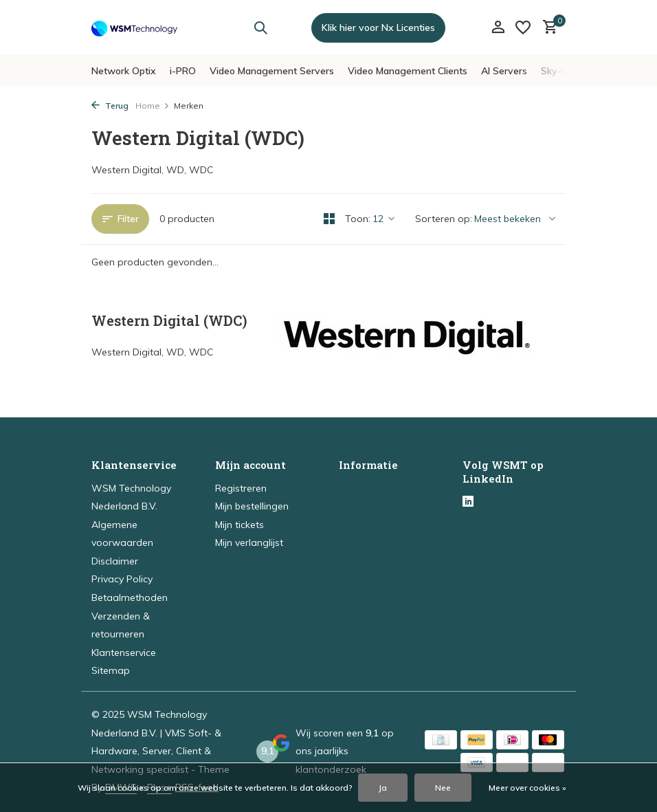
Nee (443, 788)
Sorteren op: (444, 219)
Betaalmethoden (130, 597)
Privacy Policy (122, 579)
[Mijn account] (498, 28)
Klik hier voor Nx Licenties (378, 28)
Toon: (358, 219)
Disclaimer (115, 561)
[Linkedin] (468, 503)
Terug (110, 106)
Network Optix (124, 71)
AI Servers (504, 71)
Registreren (241, 488)
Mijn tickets (240, 525)
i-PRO (183, 71)
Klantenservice (124, 652)
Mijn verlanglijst (249, 542)
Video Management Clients (408, 71)
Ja (383, 788)
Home (153, 106)
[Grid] (329, 219)
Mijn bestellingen (252, 506)
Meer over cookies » (527, 788)
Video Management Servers (272, 71)
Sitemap (111, 670)
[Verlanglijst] (523, 28)
